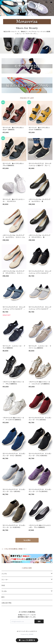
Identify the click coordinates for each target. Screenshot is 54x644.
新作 (3, 597)
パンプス (4, 574)
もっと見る (27, 540)
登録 (39, 621)
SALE (3, 585)
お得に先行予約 (6, 603)
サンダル (4, 591)
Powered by (27, 634)
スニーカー (5, 580)
